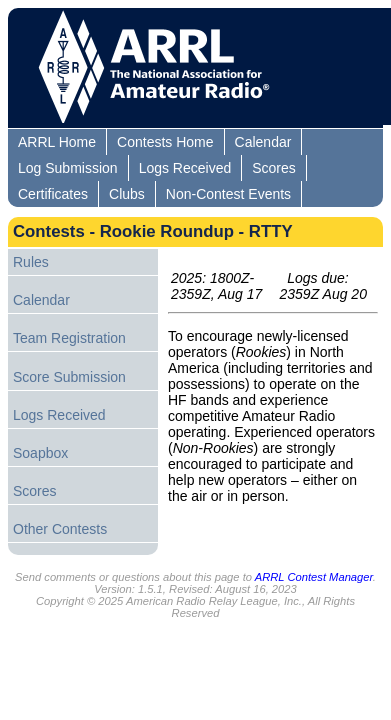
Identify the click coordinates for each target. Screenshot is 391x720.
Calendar (263, 142)
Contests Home (165, 142)
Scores (274, 168)
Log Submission (68, 168)
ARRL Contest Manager (314, 577)
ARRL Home (57, 142)
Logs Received (185, 168)
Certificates (53, 194)
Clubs (127, 194)
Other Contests (60, 529)
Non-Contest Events (228, 194)
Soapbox (40, 453)
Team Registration (69, 338)
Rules (31, 262)
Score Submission (69, 377)
